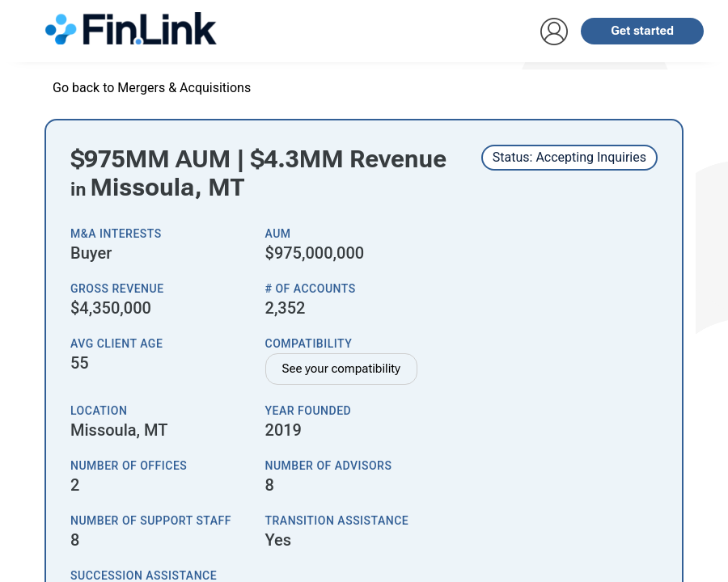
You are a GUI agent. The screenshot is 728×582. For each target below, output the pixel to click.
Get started (642, 31)
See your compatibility (342, 369)
